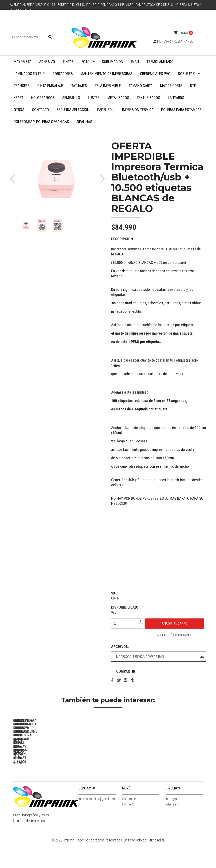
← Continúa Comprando (174, 635)
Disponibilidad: (124, 607)
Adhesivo (47, 62)
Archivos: (120, 647)
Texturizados (148, 98)
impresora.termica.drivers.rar (160, 657)
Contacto (40, 110)
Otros (19, 110)
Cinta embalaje (51, 86)
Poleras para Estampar (181, 110)
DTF (193, 86)
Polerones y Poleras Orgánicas (41, 122)
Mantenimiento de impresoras (106, 74)
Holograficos (43, 98)
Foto (86, 62)
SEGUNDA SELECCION (73, 110)
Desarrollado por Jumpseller (144, 865)
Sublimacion (113, 62)
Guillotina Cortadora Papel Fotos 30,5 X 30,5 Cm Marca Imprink (161, 778)
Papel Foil (106, 110)
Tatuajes (79, 86)
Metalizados (118, 98)
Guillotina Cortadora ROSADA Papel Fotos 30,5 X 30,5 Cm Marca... (102, 778)
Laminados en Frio (29, 74)
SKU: (115, 593)
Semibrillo (71, 98)
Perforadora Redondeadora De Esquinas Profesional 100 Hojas (43, 778)
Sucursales (130, 824)
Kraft (18, 98)
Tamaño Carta (141, 86)
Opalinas (84, 122)
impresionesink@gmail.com (97, 824)
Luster (94, 98)
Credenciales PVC (155, 74)
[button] (15, 179)
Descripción (122, 239)
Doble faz (186, 74)
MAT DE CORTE (171, 86)
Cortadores (63, 74)
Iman (135, 62)
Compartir (126, 671)
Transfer (22, 86)
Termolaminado (160, 62)
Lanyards (176, 98)
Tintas (68, 62)
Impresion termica (138, 110)
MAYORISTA (23, 62)
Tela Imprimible (108, 86)
